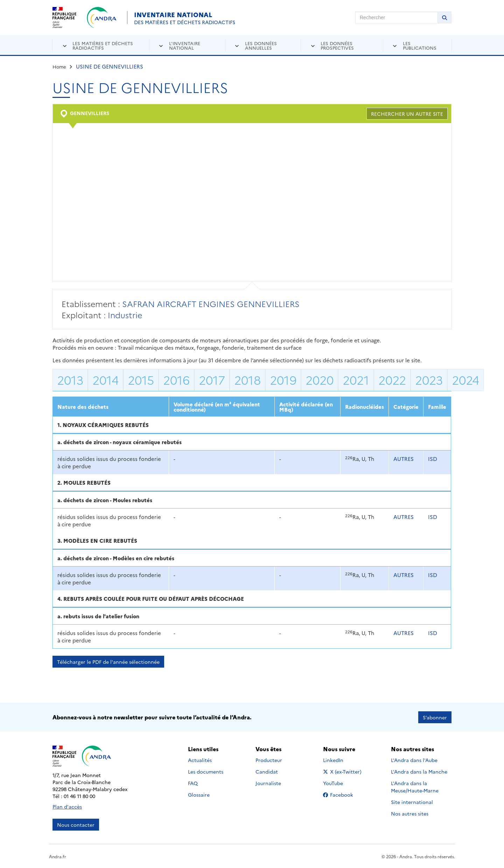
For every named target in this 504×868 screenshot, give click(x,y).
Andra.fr (58, 856)
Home (59, 66)
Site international (412, 802)
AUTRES (404, 459)
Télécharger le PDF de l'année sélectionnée (108, 662)
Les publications (420, 45)
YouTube (341, 783)
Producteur (269, 760)
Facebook (344, 794)
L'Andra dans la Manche (419, 771)
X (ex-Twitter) (344, 771)
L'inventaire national (185, 45)
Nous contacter (76, 824)
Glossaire (199, 794)
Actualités (200, 760)
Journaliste (268, 783)
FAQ (193, 783)
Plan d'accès (67, 806)
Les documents (206, 771)
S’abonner (435, 717)
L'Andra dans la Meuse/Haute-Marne (415, 786)
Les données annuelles (261, 45)
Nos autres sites (410, 813)
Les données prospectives (337, 45)
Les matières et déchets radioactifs (103, 45)
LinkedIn (341, 760)
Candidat (267, 771)
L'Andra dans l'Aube (414, 760)
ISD (433, 459)
